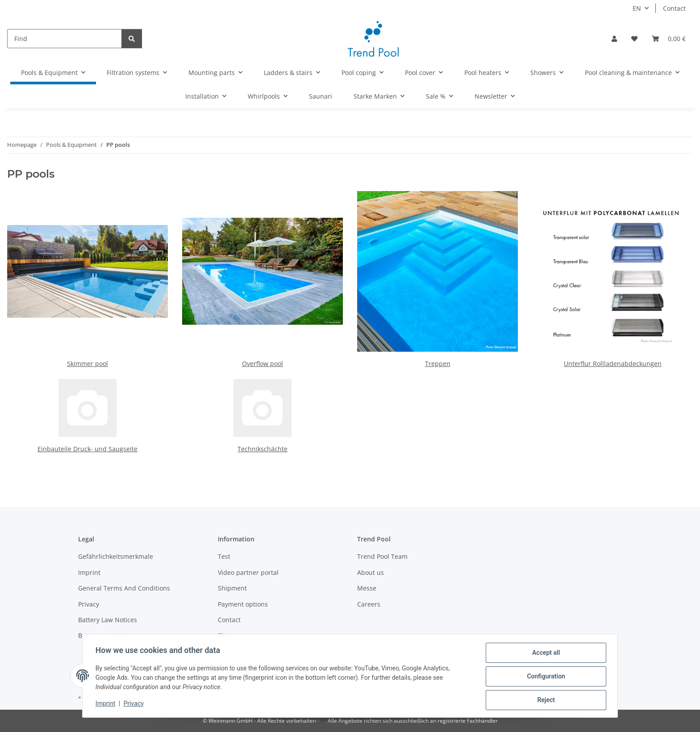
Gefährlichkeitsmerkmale (116, 556)
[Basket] (669, 39)
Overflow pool (262, 364)
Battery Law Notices (108, 620)
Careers (369, 604)
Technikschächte (262, 449)
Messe (367, 588)
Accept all (545, 654)
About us (371, 572)
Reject (545, 700)
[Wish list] (634, 39)
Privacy (135, 704)
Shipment (232, 588)
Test (224, 556)
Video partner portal (248, 572)
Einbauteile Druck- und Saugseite (87, 449)
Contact (674, 8)
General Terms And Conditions (124, 588)
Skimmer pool (87, 364)
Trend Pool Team (382, 556)
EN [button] (637, 8)
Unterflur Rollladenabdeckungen (613, 364)
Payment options (243, 604)
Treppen (438, 364)
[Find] (65, 39)
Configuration (544, 677)
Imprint (107, 704)
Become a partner (105, 635)
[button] (614, 39)
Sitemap (230, 635)
